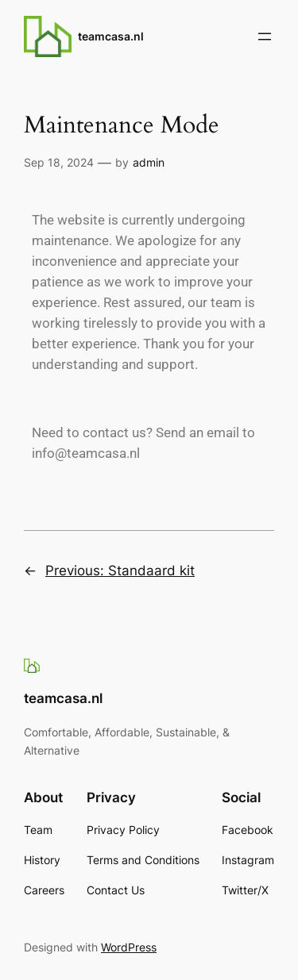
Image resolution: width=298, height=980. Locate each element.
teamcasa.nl (111, 36)
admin (149, 162)
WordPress (129, 947)
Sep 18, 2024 (59, 162)
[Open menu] (265, 37)
